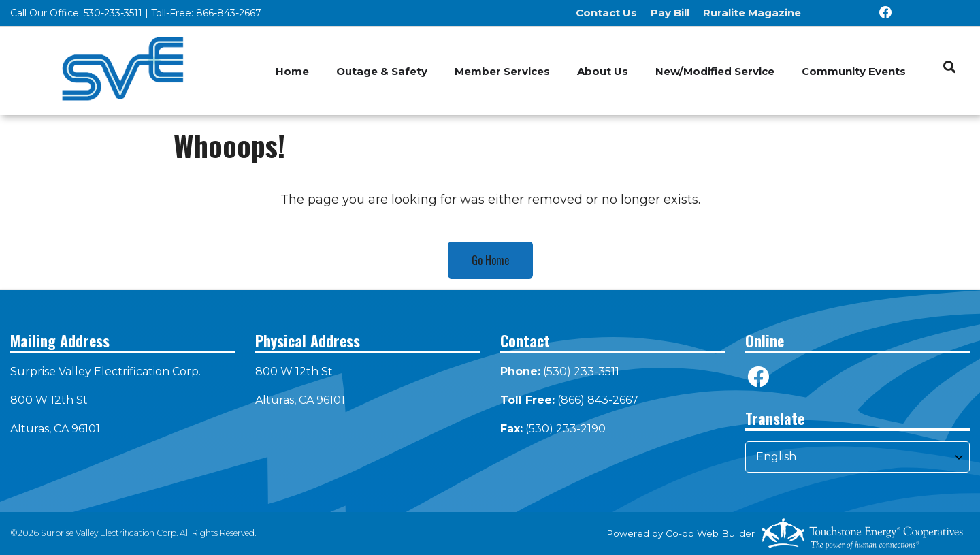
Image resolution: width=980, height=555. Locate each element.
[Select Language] (857, 457)
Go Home (490, 260)
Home (292, 71)
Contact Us (606, 13)
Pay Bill (670, 13)
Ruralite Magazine (752, 13)
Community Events (854, 71)
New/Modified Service (715, 71)
